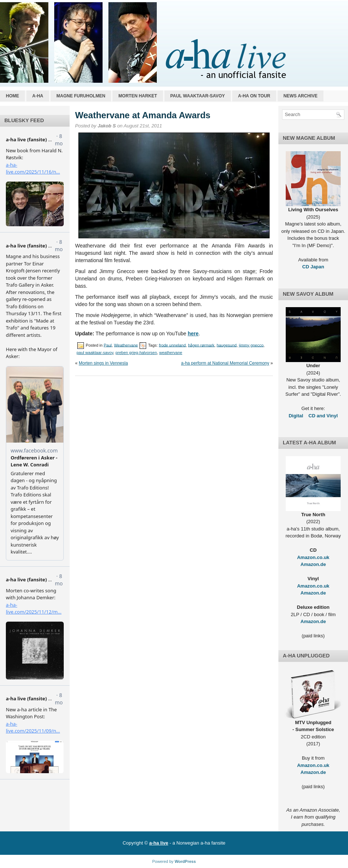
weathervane (171, 353)
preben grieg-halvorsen (136, 353)
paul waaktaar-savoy (95, 353)
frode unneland (172, 345)
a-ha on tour (254, 96)
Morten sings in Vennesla (103, 363)
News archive (301, 96)
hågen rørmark (201, 345)
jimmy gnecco (251, 345)
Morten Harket (138, 96)
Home (12, 96)
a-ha (38, 96)
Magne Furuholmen (81, 96)
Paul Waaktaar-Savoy (198, 96)
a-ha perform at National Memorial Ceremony (225, 363)
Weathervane (126, 345)
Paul (108, 345)
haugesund (226, 345)
